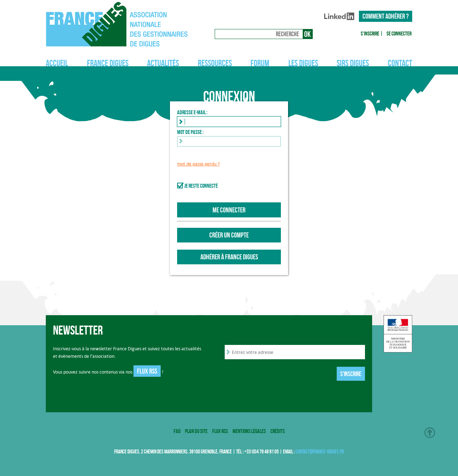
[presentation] (279, 375)
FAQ (177, 431)
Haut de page (430, 433)
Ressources (215, 63)
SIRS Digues (353, 63)
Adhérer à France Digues (229, 257)
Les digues (303, 63)
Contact (400, 63)
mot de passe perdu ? (198, 164)
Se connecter (399, 33)
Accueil (57, 63)
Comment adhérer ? (386, 16)
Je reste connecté (201, 186)
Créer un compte (229, 235)
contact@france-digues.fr (320, 452)
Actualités (163, 63)
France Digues (108, 63)
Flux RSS (147, 371)
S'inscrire (370, 33)
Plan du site (196, 431)
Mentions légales (249, 431)
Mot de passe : (190, 132)
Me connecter (229, 210)
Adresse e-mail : (192, 112)
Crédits (278, 431)
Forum (260, 63)
